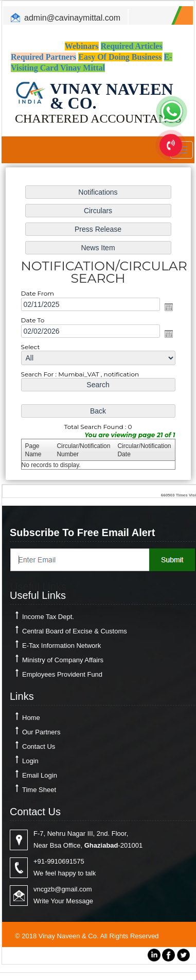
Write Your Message (63, 901)
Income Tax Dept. (48, 617)
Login (30, 761)
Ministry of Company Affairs (63, 660)
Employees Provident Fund (62, 674)
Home (31, 718)
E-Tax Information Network (61, 646)
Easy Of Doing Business (120, 57)
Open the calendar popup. (169, 307)
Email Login (40, 775)
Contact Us (39, 746)
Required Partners (43, 57)
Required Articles (132, 46)
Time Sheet (39, 790)
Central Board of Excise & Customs (75, 631)
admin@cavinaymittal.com (72, 18)
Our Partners (41, 732)
